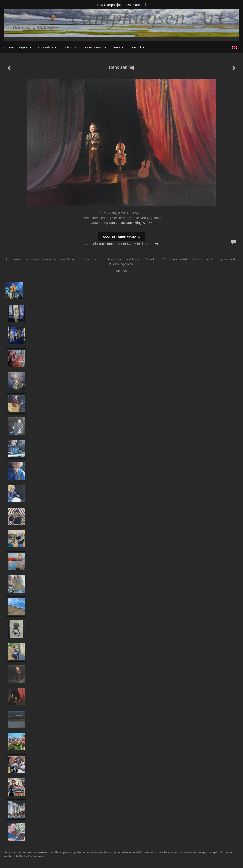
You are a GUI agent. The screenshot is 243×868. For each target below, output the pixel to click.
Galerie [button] (70, 47)
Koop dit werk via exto (121, 237)
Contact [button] (138, 47)
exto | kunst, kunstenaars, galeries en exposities (17, 5)
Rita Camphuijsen (110, 5)
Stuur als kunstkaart (121, 244)
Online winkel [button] (95, 47)
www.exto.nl (46, 852)
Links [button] (118, 47)
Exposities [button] (47, 47)
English (234, 47)
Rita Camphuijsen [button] (18, 47)
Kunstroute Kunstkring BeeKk (131, 223)
